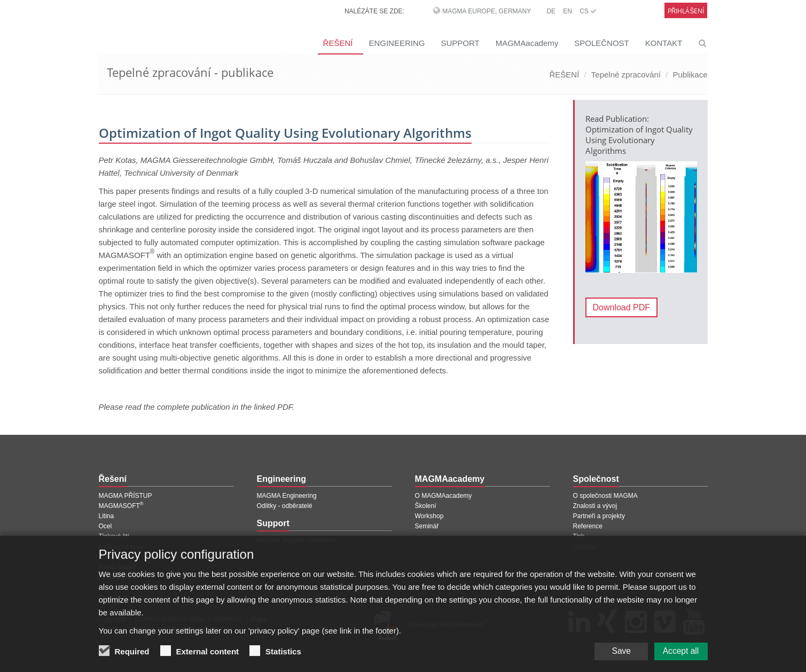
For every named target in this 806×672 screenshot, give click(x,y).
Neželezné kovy (122, 547)
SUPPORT (460, 43)
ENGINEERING (397, 43)
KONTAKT (664, 43)
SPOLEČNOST (602, 43)
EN (568, 11)
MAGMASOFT (121, 506)
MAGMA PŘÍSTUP (126, 496)
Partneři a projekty (599, 516)
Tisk (579, 536)
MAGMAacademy (527, 43)
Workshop (429, 516)
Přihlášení (686, 11)
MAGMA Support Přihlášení (296, 540)
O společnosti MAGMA (605, 496)
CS (588, 11)
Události (585, 547)
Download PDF (622, 307)
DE (551, 11)
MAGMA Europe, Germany (487, 11)
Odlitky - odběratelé (285, 506)
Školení (426, 506)
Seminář (427, 526)
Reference (588, 526)
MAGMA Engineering (287, 496)
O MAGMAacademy (444, 496)
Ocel (105, 526)
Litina (107, 516)
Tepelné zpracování (626, 75)
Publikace (690, 75)
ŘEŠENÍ (338, 43)
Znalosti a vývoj (595, 506)
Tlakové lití (114, 536)
